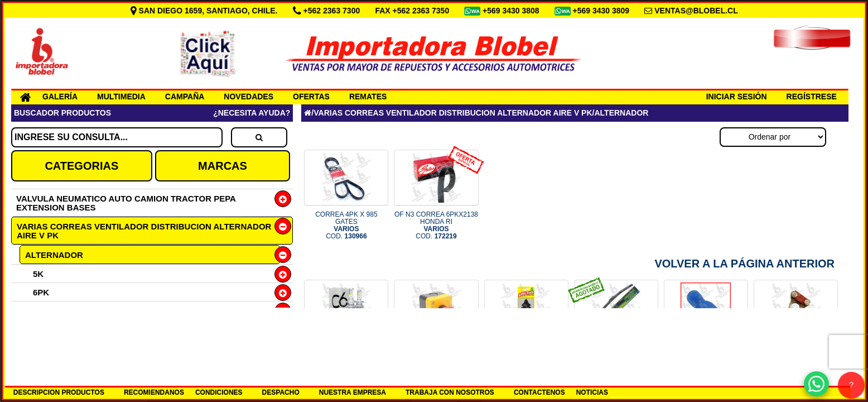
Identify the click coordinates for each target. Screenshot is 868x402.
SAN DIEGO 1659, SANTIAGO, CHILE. (205, 11)
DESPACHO (281, 393)
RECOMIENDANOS (154, 393)
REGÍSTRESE (812, 97)
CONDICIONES (219, 393)
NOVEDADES (249, 97)
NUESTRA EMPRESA (353, 393)
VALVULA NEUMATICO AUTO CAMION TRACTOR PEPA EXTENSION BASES (126, 203)
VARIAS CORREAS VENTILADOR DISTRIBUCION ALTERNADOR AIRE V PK (144, 231)
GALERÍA (60, 97)
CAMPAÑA (185, 97)
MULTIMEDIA (121, 97)
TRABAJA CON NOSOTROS (450, 393)
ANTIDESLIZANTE (61, 329)
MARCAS (223, 166)
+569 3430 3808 (512, 11)
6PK (41, 292)
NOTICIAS (592, 393)
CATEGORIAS (81, 166)
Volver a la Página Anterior (744, 264)
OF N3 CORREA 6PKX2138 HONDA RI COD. (436, 226)
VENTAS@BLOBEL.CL (696, 11)
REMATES (368, 97)
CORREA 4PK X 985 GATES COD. (346, 226)
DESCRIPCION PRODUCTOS (59, 393)
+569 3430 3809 (602, 11)
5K (38, 274)
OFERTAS (311, 97)
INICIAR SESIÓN (737, 97)
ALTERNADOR (54, 255)
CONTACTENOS (539, 393)
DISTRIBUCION (55, 348)
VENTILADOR (52, 311)
